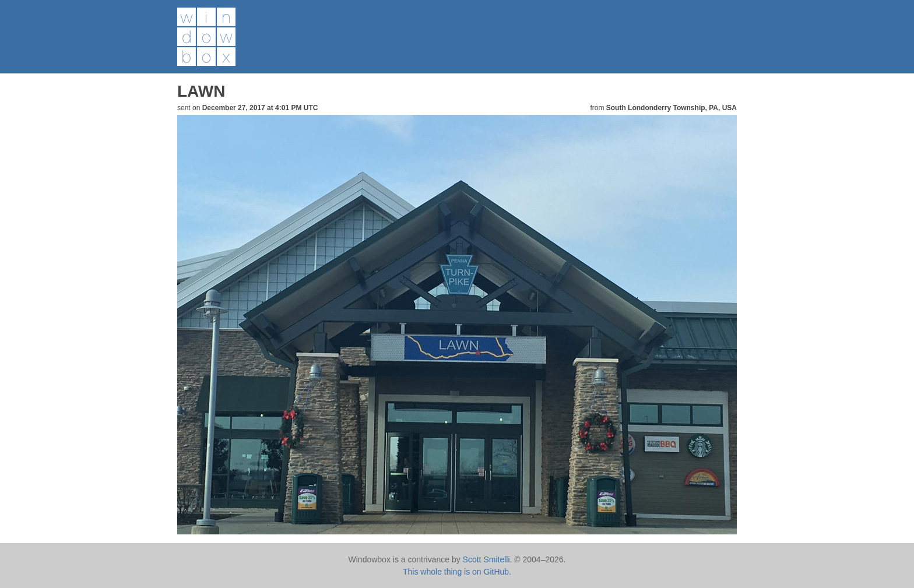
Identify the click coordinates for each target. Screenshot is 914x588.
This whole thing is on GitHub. (457, 572)
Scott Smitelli (486, 559)
